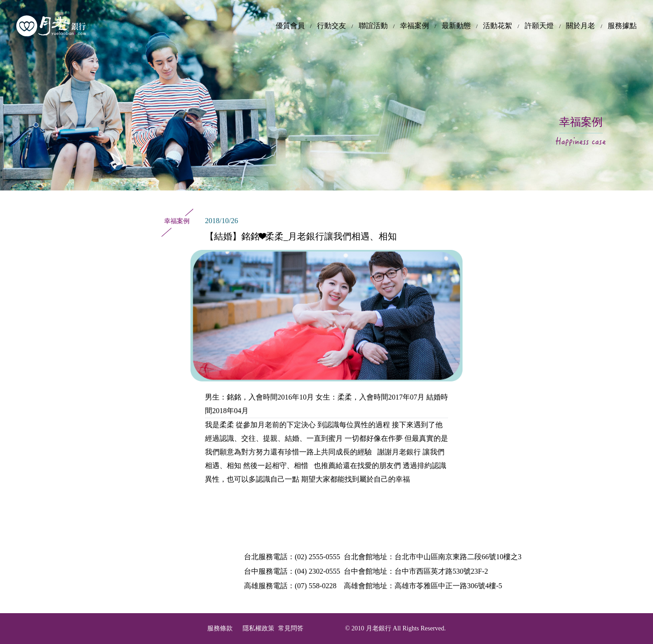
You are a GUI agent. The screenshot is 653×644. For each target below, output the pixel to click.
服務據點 (622, 26)
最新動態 (456, 26)
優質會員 (290, 26)
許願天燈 (539, 26)
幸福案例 (414, 26)
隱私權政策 (258, 628)
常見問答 (291, 628)
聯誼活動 (373, 26)
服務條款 (220, 628)
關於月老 (580, 26)
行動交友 (331, 26)
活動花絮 (497, 26)
